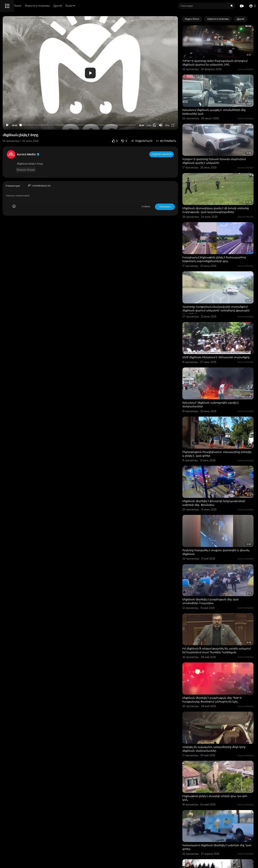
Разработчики (12, 126)
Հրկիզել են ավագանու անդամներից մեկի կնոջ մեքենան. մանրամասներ (225, 660)
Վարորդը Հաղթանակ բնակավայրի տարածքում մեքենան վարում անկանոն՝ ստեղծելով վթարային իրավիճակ (225, 274)
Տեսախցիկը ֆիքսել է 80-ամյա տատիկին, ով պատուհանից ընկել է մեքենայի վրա (222, 789)
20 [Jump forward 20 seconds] (170, 125)
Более (121, 6)
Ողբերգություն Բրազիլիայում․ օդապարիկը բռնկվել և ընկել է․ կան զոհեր (222, 403)
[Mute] (176, 125)
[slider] (111, 125)
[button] (251, 6)
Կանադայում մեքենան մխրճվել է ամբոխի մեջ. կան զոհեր (220, 745)
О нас (8, 122)
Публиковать (180, 207)
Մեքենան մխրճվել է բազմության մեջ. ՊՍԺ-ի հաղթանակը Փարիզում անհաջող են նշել (225, 618)
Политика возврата (15, 105)
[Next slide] (249, 19)
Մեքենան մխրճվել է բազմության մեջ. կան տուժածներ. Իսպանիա (222, 530)
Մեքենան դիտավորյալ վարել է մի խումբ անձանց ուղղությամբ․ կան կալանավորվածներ (224, 186)
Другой (109, 6)
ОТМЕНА (161, 207)
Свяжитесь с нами (22, 122)
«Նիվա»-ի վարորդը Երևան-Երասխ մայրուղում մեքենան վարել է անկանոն (224, 142)
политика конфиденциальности (21, 118)
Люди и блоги (64, 6)
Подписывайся (177, 154)
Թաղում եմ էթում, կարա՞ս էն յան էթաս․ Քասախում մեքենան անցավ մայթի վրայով (224, 833)
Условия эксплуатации (17, 114)
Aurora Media (78, 154)
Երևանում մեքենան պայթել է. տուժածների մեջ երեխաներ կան (220, 100)
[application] (123, 73)
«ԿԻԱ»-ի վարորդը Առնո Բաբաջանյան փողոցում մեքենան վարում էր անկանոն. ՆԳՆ (225, 58)
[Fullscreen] (188, 125)
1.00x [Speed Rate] (164, 125)
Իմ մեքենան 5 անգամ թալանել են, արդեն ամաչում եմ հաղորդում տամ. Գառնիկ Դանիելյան (225, 574)
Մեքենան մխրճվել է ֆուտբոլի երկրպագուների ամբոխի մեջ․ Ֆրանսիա (225, 445)
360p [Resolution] (182, 125)
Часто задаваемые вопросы (20, 109)
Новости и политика (88, 6)
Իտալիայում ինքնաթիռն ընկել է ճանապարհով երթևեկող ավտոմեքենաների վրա (219, 230)
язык (24, 126)
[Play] (58, 125)
